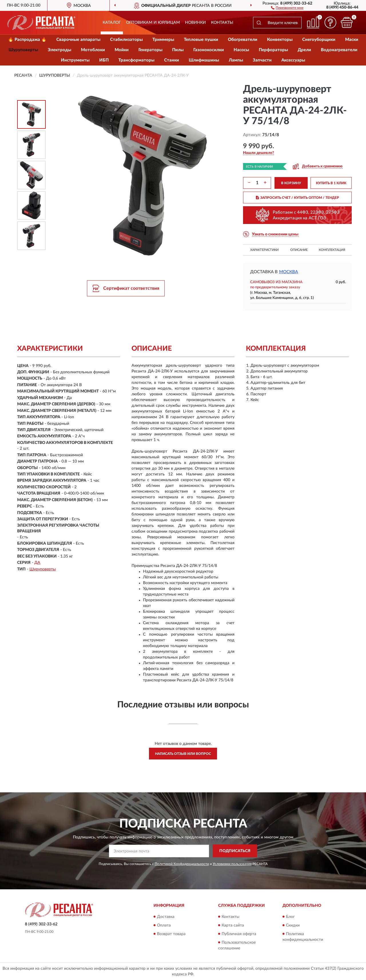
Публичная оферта (239, 934)
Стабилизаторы (126, 40)
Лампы (236, 60)
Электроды (59, 50)
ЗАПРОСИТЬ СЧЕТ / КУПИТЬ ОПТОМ (298, 198)
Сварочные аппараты (78, 40)
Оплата (164, 925)
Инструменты (75, 60)
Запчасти (262, 60)
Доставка (166, 917)
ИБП (104, 60)
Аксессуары (293, 60)
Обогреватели (243, 40)
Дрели (304, 50)
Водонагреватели (339, 50)
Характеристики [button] (264, 250)
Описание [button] (299, 250)
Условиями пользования (232, 864)
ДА (37, 563)
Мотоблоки (93, 50)
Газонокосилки (209, 50)
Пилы (178, 50)
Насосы (241, 50)
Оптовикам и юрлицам (153, 23)
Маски (352, 40)
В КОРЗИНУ (291, 183)
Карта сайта (233, 925)
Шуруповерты (23, 50)
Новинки (195, 23)
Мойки (122, 50)
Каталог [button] (112, 23)
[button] (287, 7)
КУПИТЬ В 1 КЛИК (331, 183)
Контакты (222, 23)
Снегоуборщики (319, 40)
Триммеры (163, 40)
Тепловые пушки (201, 40)
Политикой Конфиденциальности (182, 864)
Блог (290, 917)
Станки (172, 60)
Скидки (293, 925)
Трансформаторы (136, 60)
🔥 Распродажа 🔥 (27, 40)
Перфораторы (273, 50)
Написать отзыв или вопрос (183, 754)
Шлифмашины (204, 60)
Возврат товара (171, 934)
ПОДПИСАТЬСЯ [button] (235, 851)
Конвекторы (280, 40)
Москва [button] (289, 272)
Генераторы (150, 50)
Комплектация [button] (332, 250)
